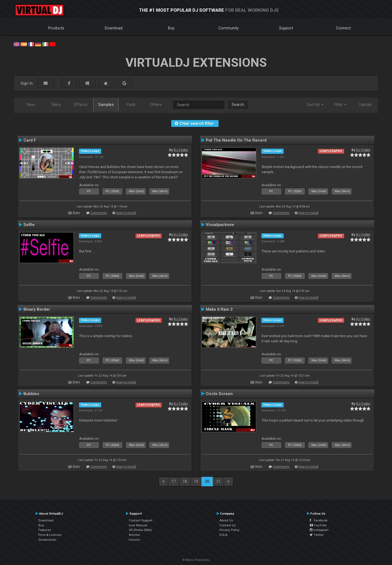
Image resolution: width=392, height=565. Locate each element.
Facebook (319, 520)
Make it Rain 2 (219, 309)
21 (218, 481)
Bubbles (31, 394)
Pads (131, 105)
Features (45, 530)
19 (196, 481)
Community (229, 28)
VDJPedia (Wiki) (140, 530)
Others (156, 105)
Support (286, 28)
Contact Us (228, 525)
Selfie (29, 225)
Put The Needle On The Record (236, 140)
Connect (343, 28)
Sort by (315, 105)
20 (207, 481)
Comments (99, 213)
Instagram (319, 530)
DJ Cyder (181, 150)
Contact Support (141, 520)
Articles (134, 535)
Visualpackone (220, 225)
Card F (30, 140)
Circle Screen (219, 394)
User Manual (138, 525)
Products (56, 28)
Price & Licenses (50, 535)
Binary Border (37, 309)
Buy (171, 28)
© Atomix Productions (196, 560)
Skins (56, 105)
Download (114, 28)
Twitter (317, 535)
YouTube (318, 525)
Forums (134, 540)
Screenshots (47, 540)
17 (174, 481)
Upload (365, 105)
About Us (226, 520)
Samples (106, 105)
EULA (223, 535)
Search (238, 105)
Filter (340, 105)
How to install (126, 213)
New (31, 105)
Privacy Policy (229, 530)
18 (185, 481)
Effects (81, 105)
